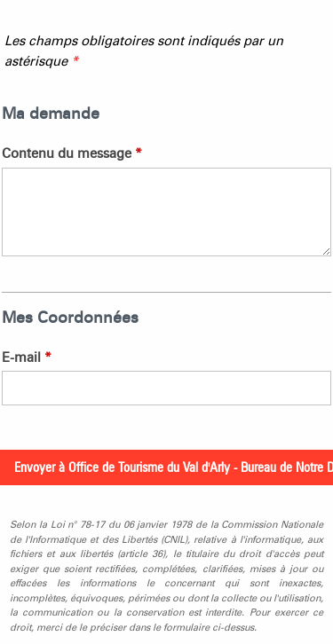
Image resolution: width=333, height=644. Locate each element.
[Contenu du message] (166, 212)
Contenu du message (72, 153)
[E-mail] (166, 388)
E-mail (27, 357)
